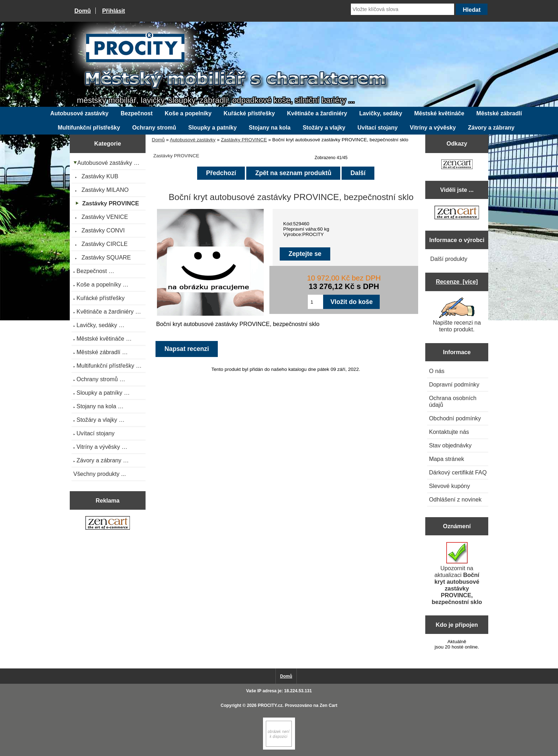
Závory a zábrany (491, 128)
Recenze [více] (457, 282)
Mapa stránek (446, 459)
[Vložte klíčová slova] (402, 9)
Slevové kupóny (449, 486)
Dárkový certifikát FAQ (458, 472)
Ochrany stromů (154, 128)
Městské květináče (439, 113)
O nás (437, 371)
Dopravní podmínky (454, 384)
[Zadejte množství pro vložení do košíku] (315, 302)
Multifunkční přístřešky (89, 128)
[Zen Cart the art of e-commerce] (108, 524)
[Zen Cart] (279, 748)
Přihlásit (114, 11)
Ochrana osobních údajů (452, 401)
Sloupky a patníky (212, 128)
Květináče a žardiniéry (317, 113)
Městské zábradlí (499, 113)
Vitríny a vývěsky (433, 128)
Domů (83, 11)
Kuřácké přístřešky (249, 113)
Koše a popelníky (188, 113)
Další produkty (449, 259)
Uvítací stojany (378, 128)
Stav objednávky (450, 445)
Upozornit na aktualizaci (457, 574)
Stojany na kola (270, 128)
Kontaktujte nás (449, 432)
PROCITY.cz (270, 705)
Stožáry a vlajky (324, 128)
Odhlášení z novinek (455, 499)
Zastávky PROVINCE (244, 140)
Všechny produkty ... (100, 474)
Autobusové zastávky (193, 140)
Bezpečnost (137, 113)
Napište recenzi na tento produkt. (457, 315)
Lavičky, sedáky (381, 113)
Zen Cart (328, 705)
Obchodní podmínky (455, 418)
